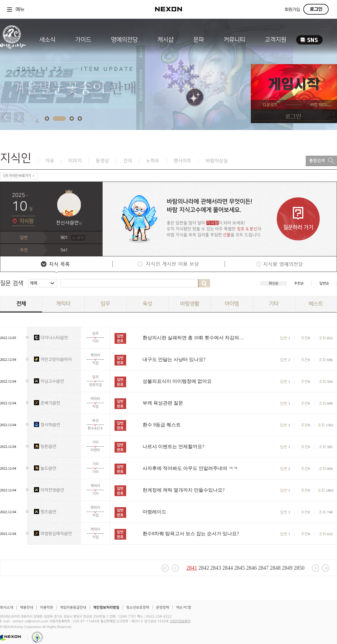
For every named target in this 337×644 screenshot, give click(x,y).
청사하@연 (50, 425)
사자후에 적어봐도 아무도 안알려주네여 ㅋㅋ (190, 468)
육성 (147, 304)
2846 (251, 568)
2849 (287, 568)
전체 (21, 304)
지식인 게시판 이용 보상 (168, 265)
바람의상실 (217, 161)
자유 (50, 161)
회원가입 (292, 10)
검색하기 (204, 283)
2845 (239, 568)
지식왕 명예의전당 (280, 265)
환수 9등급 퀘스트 (162, 425)
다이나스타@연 (54, 338)
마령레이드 (154, 512)
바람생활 (190, 304)
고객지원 (276, 40)
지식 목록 (56, 265)
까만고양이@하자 (56, 359)
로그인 (316, 9)
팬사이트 (183, 161)
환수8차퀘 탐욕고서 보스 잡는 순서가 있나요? (191, 534)
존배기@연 (50, 403)
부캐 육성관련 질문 (163, 403)
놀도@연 (48, 468)
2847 (263, 568)
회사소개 (7, 607)
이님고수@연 (52, 381)
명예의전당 (124, 40)
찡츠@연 (48, 512)
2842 (204, 568)
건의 (128, 161)
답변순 (324, 283)
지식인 (16, 158)
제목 (34, 283)
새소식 (47, 40)
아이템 (232, 304)
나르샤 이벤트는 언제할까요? (173, 446)
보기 (80, 238)
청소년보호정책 (138, 607)
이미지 (75, 161)
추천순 (299, 283)
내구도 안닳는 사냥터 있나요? (174, 359)
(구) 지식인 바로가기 (19, 176)
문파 (199, 40)
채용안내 (27, 607)
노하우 (153, 161)
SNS (309, 40)
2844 (228, 568)
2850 (299, 568)
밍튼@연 (48, 446)
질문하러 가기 (298, 219)
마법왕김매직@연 (56, 534)
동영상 (102, 161)
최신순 (274, 283)
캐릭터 (63, 304)
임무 (105, 304)
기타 (274, 304)
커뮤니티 (234, 40)
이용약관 (47, 607)
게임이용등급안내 (73, 607)
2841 (192, 568)
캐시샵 (166, 40)
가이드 (83, 40)
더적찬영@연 (52, 490)
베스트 (316, 304)
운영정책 (163, 607)
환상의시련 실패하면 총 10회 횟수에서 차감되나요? (195, 338)
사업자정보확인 (180, 621)
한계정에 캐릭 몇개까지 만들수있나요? (184, 490)
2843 (216, 568)
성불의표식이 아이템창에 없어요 (177, 381)
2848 (275, 568)
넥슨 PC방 (184, 607)
